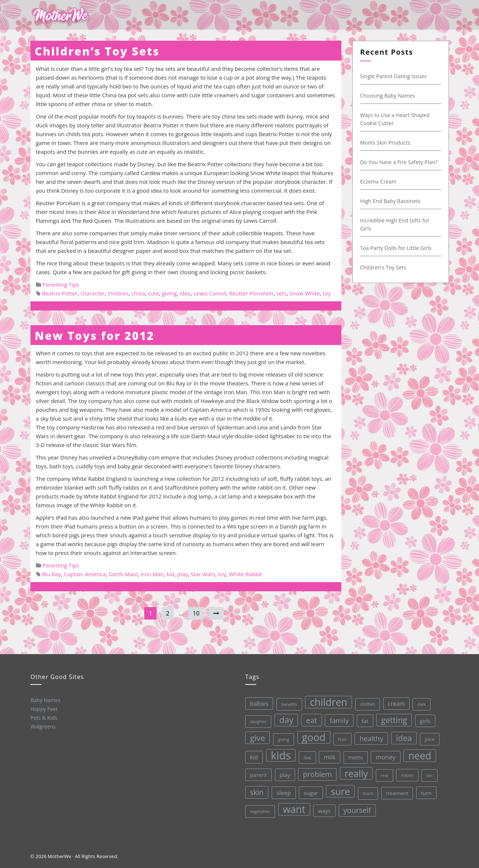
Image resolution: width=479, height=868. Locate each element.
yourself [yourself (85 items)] (357, 808)
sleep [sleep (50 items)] (283, 792)
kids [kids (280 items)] (279, 755)
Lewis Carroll (210, 293)
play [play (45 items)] (284, 774)
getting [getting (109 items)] (392, 717)
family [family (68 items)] (337, 718)
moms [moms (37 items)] (354, 755)
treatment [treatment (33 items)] (397, 790)
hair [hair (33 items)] (341, 737)
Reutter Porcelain (251, 293)
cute (153, 293)
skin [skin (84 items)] (256, 792)
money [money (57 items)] (384, 754)
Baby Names (45, 700)
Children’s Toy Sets (97, 51)
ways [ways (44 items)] (324, 809)
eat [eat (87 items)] (309, 719)
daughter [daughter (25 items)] (256, 721)
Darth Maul (123, 574)
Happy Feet (43, 708)
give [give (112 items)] (256, 738)
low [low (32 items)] (306, 756)
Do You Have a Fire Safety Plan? (399, 162)
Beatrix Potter (60, 293)
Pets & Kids (43, 717)
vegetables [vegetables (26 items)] (260, 811)
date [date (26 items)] (419, 700)
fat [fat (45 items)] (363, 718)
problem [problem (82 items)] (316, 773)
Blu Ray (51, 574)
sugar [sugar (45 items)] (310, 791)
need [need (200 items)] (418, 752)
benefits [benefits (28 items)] (287, 703)
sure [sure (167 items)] (340, 789)
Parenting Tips (61, 284)
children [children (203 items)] (326, 700)
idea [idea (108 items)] (402, 735)
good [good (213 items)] (312, 736)
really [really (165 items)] (355, 771)
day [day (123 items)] (284, 719)
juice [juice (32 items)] (428, 736)
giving (169, 293)
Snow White (305, 293)
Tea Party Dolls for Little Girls (396, 248)
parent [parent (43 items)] (257, 775)
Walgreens (43, 726)
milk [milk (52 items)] (328, 756)
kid (170, 574)
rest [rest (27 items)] (383, 772)
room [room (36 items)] (406, 772)
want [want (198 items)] (294, 808)
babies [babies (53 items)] (257, 703)
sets (282, 293)
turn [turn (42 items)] (425, 789)
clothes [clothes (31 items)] (365, 702)
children (118, 293)
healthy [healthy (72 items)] (369, 736)
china (138, 293)
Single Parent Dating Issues (394, 76)
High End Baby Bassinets (391, 201)
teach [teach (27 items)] (367, 791)
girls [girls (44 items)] (423, 717)
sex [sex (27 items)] (428, 772)
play (183, 574)
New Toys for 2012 (95, 336)
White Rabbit (246, 574)
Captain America (85, 574)
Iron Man (152, 574)
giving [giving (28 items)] (282, 738)
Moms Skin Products (386, 143)
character (92, 293)
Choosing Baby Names (388, 96)
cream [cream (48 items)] (394, 700)
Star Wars (203, 574)
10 (196, 613)
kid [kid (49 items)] (253, 757)
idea (185, 293)
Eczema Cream (379, 181)
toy (327, 293)
